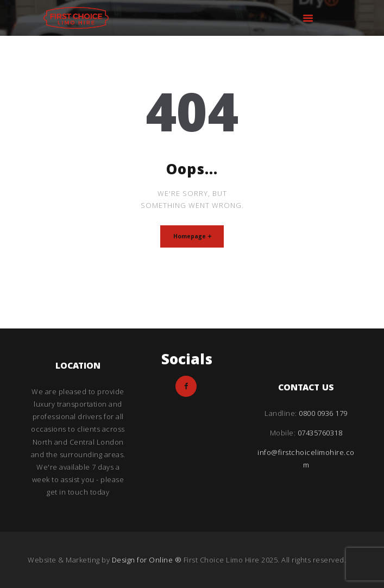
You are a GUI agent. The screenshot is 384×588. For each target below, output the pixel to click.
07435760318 (320, 433)
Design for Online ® (148, 560)
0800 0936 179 (323, 413)
